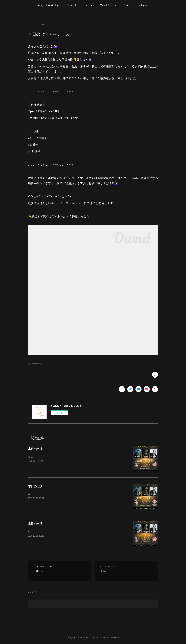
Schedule (72, 5)
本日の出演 (35, 449)
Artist (127, 5)
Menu (89, 5)
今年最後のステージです (42, 457)
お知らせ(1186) (35, 363)
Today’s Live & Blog (48, 5)
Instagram (143, 5)
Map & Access (108, 5)
